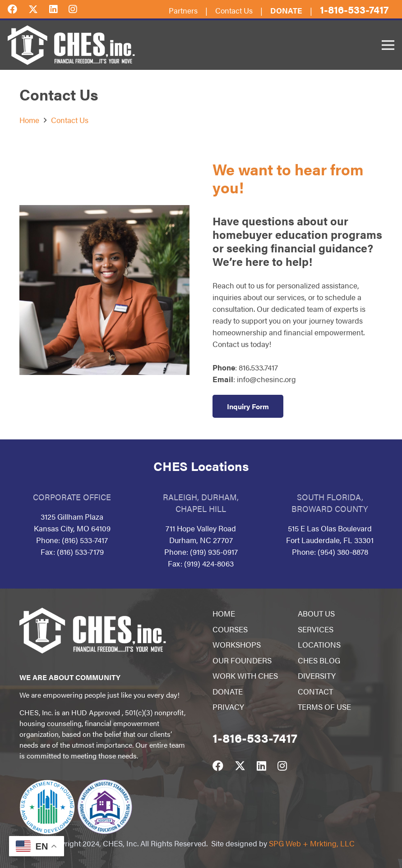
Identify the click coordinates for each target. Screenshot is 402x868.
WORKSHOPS (237, 644)
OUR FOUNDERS (242, 660)
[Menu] (388, 45)
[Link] (71, 45)
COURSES (230, 629)
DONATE (228, 691)
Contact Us (234, 10)
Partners (183, 10)
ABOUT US (316, 613)
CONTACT (315, 691)
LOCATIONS (319, 644)
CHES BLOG (319, 660)
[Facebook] (18, 8)
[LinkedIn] (59, 8)
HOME (224, 613)
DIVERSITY (317, 676)
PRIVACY (228, 707)
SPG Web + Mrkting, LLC (312, 843)
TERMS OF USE (324, 707)
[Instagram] (78, 8)
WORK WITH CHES (245, 676)
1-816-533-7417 (354, 9)
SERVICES (316, 629)
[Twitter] (39, 9)
